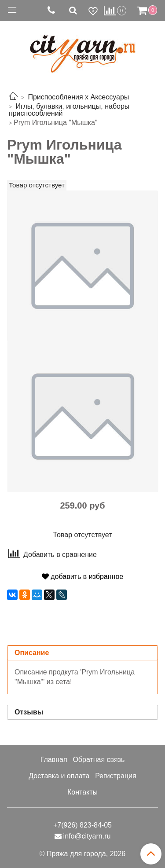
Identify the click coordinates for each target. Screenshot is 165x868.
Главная (54, 760)
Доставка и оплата (59, 776)
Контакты (82, 792)
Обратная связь (99, 760)
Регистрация (116, 776)
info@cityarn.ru (87, 836)
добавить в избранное (82, 577)
